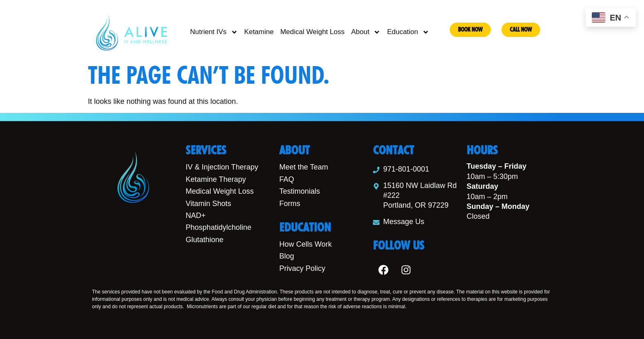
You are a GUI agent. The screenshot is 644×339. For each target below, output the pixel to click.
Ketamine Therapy (216, 179)
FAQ (287, 179)
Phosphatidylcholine (218, 227)
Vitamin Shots (208, 204)
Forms (290, 204)
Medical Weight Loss (312, 32)
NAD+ (196, 215)
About (366, 32)
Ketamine (259, 32)
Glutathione (205, 240)
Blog (287, 256)
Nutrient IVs (214, 32)
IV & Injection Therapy (222, 167)
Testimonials (300, 191)
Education (408, 32)
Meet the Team (304, 167)
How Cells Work (306, 244)
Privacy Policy (302, 268)
